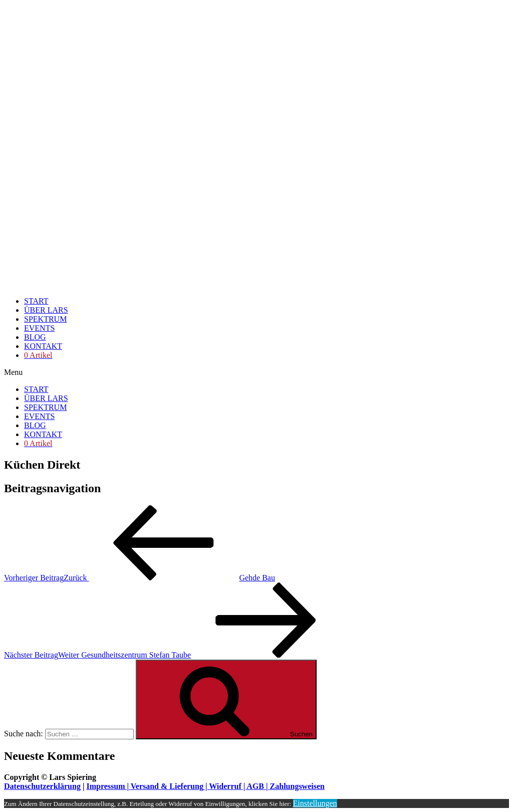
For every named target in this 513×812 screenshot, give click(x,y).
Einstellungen (315, 803)
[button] (256, 372)
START (36, 301)
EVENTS (39, 328)
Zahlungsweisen (297, 786)
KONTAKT (43, 346)
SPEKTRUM (45, 319)
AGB (255, 786)
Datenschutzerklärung (42, 786)
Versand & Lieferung (167, 786)
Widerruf (225, 786)
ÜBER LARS (46, 310)
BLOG (35, 337)
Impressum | (108, 786)
